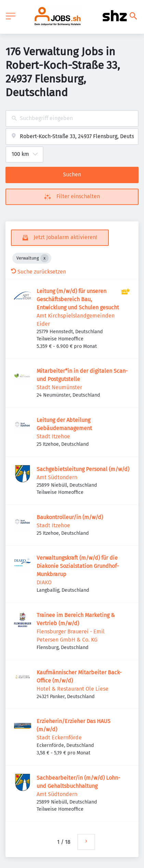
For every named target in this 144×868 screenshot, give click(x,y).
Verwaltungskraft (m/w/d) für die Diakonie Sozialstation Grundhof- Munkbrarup (78, 566)
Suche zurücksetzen (38, 272)
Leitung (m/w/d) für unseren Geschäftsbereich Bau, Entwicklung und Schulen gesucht (78, 299)
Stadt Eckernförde (59, 738)
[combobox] (72, 119)
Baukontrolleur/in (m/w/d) (70, 517)
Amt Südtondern (57, 477)
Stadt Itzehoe (53, 436)
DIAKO (44, 582)
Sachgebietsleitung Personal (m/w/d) (83, 469)
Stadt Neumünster (59, 387)
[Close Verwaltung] (44, 258)
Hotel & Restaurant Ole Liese (73, 689)
